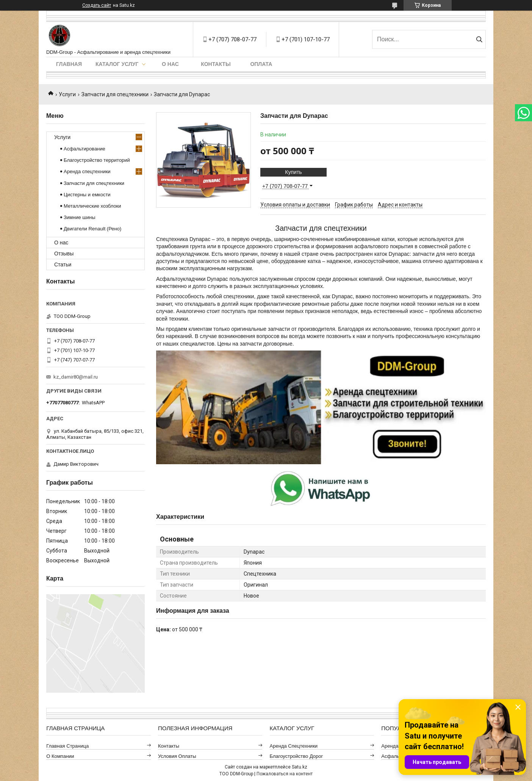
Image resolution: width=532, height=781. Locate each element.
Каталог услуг (117, 64)
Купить (293, 172)
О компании (60, 756)
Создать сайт (97, 5)
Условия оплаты (177, 756)
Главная (69, 64)
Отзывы (64, 254)
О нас (170, 64)
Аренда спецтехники (87, 171)
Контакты (216, 64)
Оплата (261, 64)
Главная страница (67, 746)
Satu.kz (300, 767)
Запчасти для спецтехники (115, 94)
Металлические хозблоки (92, 206)
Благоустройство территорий (97, 160)
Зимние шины (80, 217)
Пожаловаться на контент (285, 774)
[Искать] (479, 39)
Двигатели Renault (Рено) (92, 229)
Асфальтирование (84, 149)
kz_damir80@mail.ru (76, 377)
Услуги (67, 94)
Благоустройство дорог (297, 756)
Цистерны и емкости (87, 195)
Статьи (63, 265)
